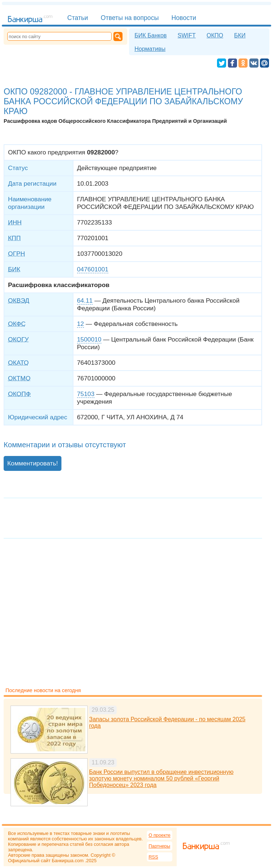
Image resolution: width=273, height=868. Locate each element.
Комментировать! (33, 463)
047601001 (93, 269)
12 (81, 324)
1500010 (89, 339)
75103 (86, 394)
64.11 (85, 300)
